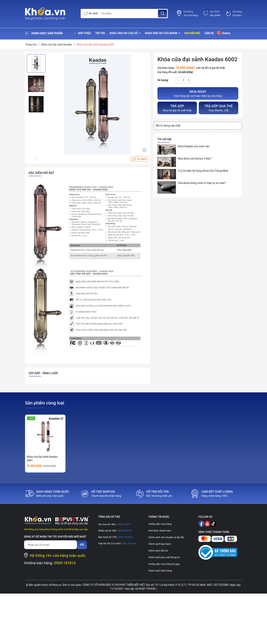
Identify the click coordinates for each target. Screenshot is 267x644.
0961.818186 (129, 543)
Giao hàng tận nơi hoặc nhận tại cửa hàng (198, 93)
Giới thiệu (84, 33)
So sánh (91, 14)
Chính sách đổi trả (158, 551)
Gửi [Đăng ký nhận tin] (82, 545)
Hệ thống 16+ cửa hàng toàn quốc (58, 556)
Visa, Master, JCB (219, 108)
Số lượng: (163, 80)
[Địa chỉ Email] (51, 545)
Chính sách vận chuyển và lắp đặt (166, 537)
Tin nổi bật (164, 139)
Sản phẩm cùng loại (45, 403)
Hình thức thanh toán (160, 531)
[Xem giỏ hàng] (234, 13)
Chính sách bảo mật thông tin (164, 557)
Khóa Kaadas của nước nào (194, 146)
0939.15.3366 (125, 537)
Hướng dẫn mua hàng (160, 524)
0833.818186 (124, 531)
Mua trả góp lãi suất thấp (177, 108)
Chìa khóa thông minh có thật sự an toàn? (202, 183)
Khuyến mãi (192, 33)
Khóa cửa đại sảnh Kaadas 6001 (42, 459)
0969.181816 (65, 563)
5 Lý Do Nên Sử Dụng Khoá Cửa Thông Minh (203, 171)
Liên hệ (209, 33)
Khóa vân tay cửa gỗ (124, 33)
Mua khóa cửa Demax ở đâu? (195, 159)
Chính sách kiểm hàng (160, 571)
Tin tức (100, 33)
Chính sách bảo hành (160, 544)
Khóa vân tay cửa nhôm (161, 33)
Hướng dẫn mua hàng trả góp (164, 564)
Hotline (223, 33)
